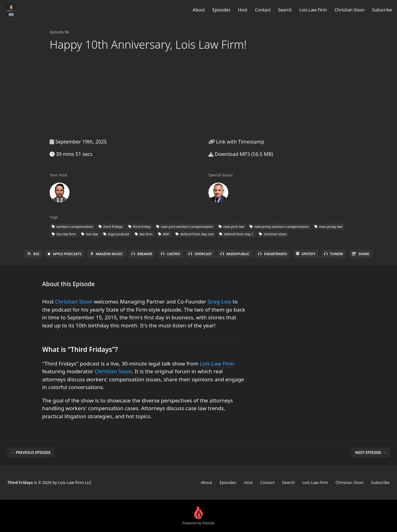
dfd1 (164, 234)
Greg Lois (219, 301)
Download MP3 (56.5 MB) (241, 154)
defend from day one (195, 234)
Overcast (200, 254)
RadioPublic (235, 254)
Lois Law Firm (313, 10)
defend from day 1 (236, 234)
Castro (170, 254)
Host (243, 10)
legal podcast (116, 234)
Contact (263, 10)
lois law (89, 234)
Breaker (142, 254)
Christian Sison (350, 10)
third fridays (111, 226)
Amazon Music (107, 254)
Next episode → (370, 452)
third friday (140, 226)
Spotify (306, 254)
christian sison (273, 234)
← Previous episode (31, 452)
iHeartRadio (273, 254)
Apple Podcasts (65, 254)
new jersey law (328, 226)
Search (285, 10)
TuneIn (334, 254)
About (199, 10)
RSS (33, 254)
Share (361, 254)
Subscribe (382, 10)
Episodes (221, 10)
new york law (231, 226)
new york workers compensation (185, 226)
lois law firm (64, 234)
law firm (144, 234)
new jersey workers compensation (279, 226)
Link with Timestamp (236, 142)
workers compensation (72, 226)
